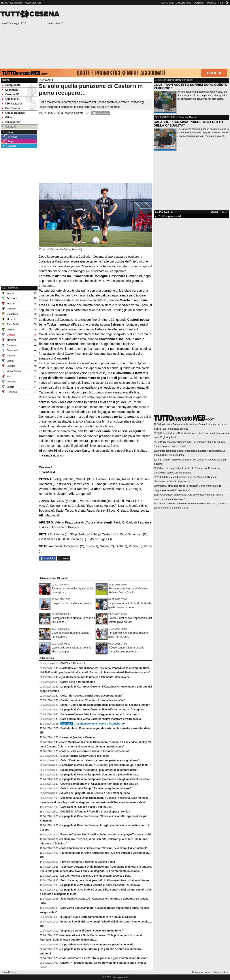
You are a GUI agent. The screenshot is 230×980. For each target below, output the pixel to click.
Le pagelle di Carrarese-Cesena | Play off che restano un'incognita (102, 710)
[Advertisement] (146, 37)
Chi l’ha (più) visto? (73, 663)
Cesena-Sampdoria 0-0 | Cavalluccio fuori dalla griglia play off (99, 784)
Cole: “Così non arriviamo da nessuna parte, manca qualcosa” (100, 760)
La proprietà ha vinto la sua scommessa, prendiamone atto (97, 945)
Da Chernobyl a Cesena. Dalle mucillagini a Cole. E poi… (96, 876)
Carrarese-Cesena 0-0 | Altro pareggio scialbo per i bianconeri (99, 714)
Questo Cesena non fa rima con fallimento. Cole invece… (96, 677)
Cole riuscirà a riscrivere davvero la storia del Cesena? (95, 751)
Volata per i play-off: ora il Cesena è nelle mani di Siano (95, 793)
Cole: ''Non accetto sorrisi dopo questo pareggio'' (92, 696)
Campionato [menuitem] (11, 85)
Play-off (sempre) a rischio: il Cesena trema (88, 862)
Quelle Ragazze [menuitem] (13, 113)
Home (6, 80)
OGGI (214, 212)
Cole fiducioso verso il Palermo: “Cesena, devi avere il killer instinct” (104, 848)
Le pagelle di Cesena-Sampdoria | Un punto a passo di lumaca (100, 775)
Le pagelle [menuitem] (10, 90)
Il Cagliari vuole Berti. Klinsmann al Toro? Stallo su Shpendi (98, 917)
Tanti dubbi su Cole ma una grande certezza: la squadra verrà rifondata (105, 728)
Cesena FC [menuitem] (10, 94)
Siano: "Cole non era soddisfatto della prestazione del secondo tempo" (105, 705)
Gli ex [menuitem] (7, 117)
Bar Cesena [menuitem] (11, 108)
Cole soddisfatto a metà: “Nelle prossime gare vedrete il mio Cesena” (104, 958)
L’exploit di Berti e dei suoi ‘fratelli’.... (73, 603)
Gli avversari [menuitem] (12, 122)
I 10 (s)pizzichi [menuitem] (13, 104)
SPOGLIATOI (163, 80)
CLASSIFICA (10, 288)
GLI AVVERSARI (165, 117)
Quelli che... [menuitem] (11, 99)
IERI (225, 212)
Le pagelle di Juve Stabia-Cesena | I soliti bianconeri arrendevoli (101, 885)
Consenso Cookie (202, 972)
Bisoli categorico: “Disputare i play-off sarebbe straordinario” (99, 770)
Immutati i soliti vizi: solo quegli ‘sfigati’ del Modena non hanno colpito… (106, 922)
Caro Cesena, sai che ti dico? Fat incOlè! (86, 807)
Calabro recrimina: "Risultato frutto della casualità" (93, 700)
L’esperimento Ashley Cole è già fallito (85, 756)
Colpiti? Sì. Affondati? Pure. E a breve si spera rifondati (95, 812)
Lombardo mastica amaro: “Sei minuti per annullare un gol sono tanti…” (106, 765)
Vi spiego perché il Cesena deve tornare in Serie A (92, 931)
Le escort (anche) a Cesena (78, 737)
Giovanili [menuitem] (9, 127)
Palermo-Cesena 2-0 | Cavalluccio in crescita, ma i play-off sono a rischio (106, 835)
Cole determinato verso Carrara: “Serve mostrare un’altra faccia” (101, 719)
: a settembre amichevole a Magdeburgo (93, 724)
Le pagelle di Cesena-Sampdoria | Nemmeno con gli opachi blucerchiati (105, 779)
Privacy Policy (220, 972)
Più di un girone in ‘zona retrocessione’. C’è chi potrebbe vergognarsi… (106, 853)
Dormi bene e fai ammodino (78, 682)
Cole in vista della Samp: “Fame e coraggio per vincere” (96, 788)
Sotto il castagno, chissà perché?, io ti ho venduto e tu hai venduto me (105, 880)
